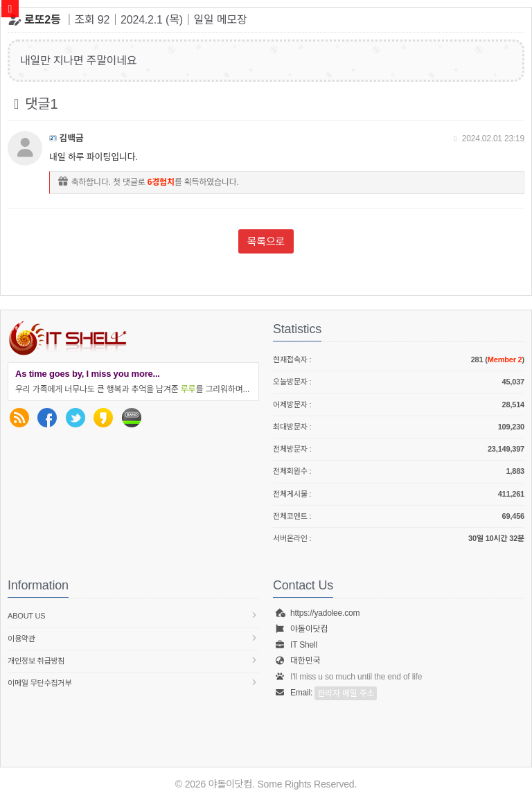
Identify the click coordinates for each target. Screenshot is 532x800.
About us (133, 615)
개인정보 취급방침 (133, 660)
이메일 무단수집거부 (133, 683)
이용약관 (133, 638)
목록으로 (266, 241)
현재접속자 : (399, 360)
